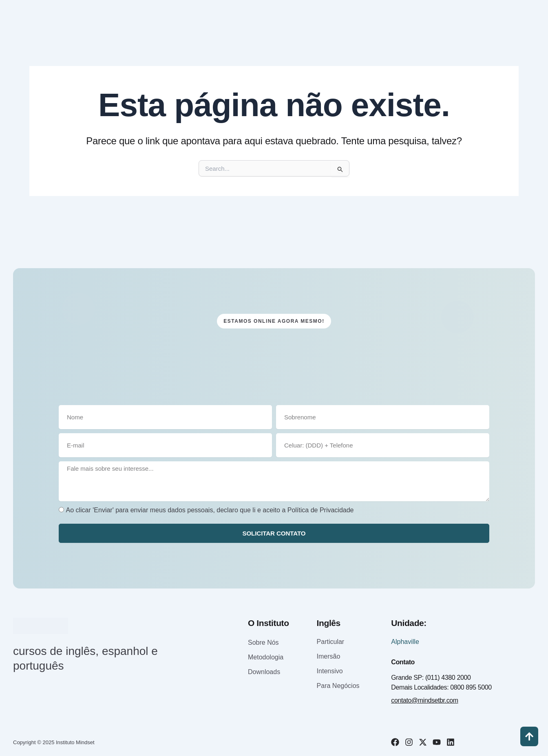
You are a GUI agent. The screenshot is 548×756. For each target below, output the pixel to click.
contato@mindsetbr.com (424, 700)
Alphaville (405, 642)
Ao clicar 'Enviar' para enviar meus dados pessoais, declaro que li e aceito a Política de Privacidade (210, 510)
